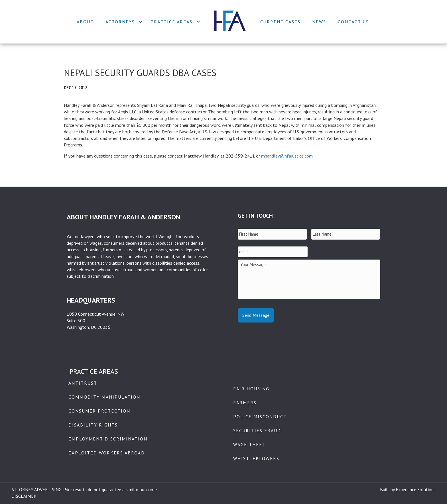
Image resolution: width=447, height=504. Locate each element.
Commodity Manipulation (104, 397)
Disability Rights (93, 425)
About (85, 22)
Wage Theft (249, 444)
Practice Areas (171, 22)
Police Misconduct (260, 417)
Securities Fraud (257, 430)
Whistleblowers (256, 458)
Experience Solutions (416, 489)
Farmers (245, 403)
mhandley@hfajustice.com (287, 156)
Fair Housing (251, 389)
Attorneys (120, 22)
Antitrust (83, 383)
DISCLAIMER (24, 496)
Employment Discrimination (108, 439)
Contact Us (353, 22)
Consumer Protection (99, 411)
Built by (388, 489)
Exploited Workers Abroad (107, 453)
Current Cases (280, 22)
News (319, 22)
